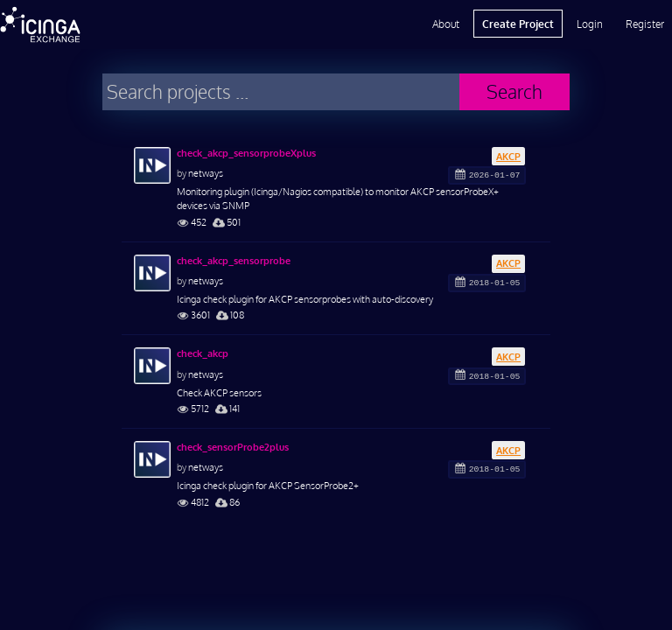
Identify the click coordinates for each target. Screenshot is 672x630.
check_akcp (203, 353)
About (446, 24)
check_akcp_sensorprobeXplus (246, 153)
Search (514, 91)
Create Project (518, 24)
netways (206, 173)
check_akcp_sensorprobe (234, 261)
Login (590, 24)
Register (645, 24)
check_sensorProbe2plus (233, 447)
